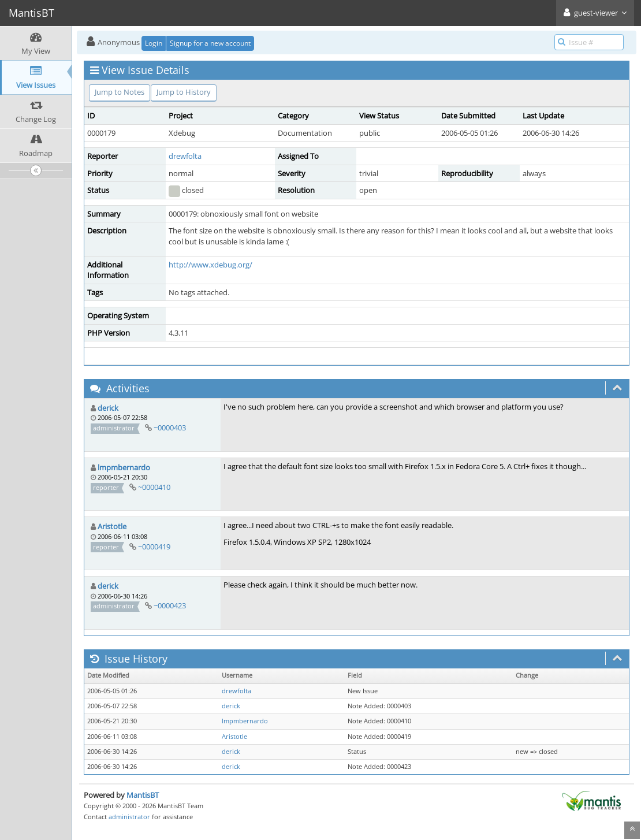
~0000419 (154, 547)
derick (108, 408)
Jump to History (184, 92)
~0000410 (154, 487)
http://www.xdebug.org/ (210, 265)
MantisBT (143, 795)
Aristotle (112, 526)
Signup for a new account (210, 43)
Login (154, 43)
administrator (129, 817)
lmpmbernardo (124, 467)
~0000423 (170, 605)
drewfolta (185, 156)
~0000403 (170, 428)
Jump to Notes (120, 92)
